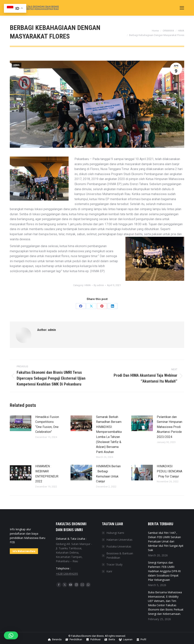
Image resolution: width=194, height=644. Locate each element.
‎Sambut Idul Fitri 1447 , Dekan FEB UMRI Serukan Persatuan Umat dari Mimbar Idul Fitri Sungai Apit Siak (166, 541)
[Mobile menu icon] (182, 8)
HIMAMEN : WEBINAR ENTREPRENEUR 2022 (47, 474)
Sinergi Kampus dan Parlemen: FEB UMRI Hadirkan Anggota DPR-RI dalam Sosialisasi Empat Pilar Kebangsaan (164, 571)
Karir (109, 571)
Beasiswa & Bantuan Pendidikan (120, 555)
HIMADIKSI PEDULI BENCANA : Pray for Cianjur (170, 471)
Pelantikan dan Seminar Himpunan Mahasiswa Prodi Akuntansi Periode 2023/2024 (170, 427)
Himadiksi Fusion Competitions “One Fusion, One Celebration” (47, 424)
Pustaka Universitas (119, 546)
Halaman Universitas (119, 540)
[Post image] (21, 423)
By (99, 285)
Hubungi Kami (115, 533)
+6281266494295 (67, 574)
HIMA (17, 65)
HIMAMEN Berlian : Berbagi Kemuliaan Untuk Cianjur (108, 474)
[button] (11, 635)
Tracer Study (114, 564)
